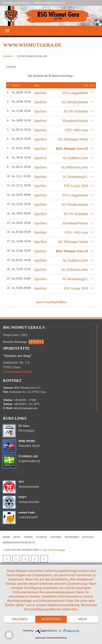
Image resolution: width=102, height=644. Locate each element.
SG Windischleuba (75, 102)
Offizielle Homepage (17, 3)
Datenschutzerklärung (57, 638)
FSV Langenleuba (75, 93)
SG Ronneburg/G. (75, 177)
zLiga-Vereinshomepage (53, 550)
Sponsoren (72, 537)
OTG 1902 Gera (76, 130)
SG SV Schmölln (76, 111)
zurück (11, 67)
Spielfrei (40, 93)
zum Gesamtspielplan (51, 302)
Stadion (41, 537)
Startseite (8, 56)
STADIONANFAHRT (18, 372)
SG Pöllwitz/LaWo (75, 167)
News (17, 537)
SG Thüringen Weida (73, 139)
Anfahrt (56, 537)
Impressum (40, 638)
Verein (28, 537)
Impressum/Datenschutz (49, 3)
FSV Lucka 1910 (76, 186)
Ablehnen (20, 619)
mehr (82, 619)
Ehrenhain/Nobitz (75, 121)
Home (6, 537)
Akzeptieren (51, 619)
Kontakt (88, 537)
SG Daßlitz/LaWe (75, 158)
